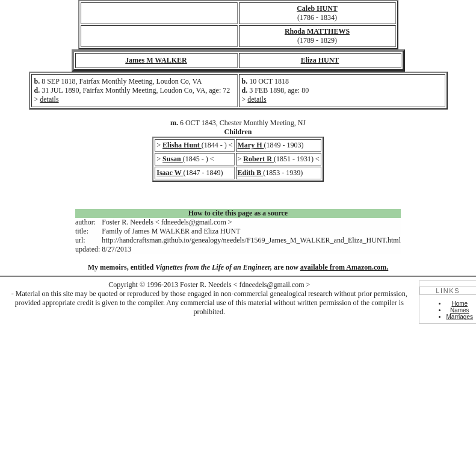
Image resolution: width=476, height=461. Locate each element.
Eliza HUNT (320, 60)
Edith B (251, 173)
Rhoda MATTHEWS (317, 31)
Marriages (460, 317)
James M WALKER (156, 60)
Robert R (258, 159)
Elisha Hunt (182, 145)
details (49, 99)
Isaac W (170, 173)
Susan (173, 159)
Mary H (251, 145)
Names (460, 310)
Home (459, 304)
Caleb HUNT (317, 8)
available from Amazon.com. (344, 267)
